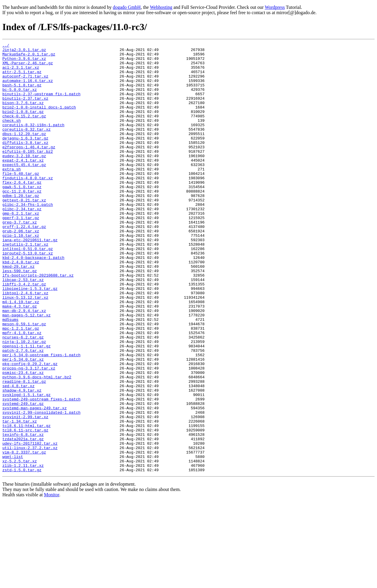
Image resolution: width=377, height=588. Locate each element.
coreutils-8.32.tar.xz (27, 147)
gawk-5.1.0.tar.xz (22, 216)
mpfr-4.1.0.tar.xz (22, 391)
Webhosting (161, 7)
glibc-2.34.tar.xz (22, 242)
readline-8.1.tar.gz (24, 449)
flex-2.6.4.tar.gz (22, 211)
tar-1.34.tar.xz (20, 497)
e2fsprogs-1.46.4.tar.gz (29, 168)
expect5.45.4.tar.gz (24, 189)
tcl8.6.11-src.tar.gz (25, 508)
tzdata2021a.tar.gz (23, 518)
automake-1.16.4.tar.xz (28, 88)
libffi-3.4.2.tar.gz (24, 333)
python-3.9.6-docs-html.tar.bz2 (37, 444)
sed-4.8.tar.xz (18, 455)
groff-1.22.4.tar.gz (24, 264)
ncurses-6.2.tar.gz (23, 396)
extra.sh (11, 195)
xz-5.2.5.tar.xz (20, 545)
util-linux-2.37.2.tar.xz (30, 529)
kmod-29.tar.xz (18, 311)
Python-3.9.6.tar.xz (24, 62)
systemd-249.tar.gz (23, 476)
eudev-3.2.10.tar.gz (24, 179)
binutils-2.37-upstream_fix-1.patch (41, 104)
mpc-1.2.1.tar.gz (21, 386)
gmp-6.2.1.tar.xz (21, 248)
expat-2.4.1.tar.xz (23, 184)
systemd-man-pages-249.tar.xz (34, 481)
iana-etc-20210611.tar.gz (30, 280)
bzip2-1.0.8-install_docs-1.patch (39, 120)
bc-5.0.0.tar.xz (20, 99)
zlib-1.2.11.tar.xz (23, 550)
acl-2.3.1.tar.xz (21, 73)
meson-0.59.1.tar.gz (24, 380)
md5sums (10, 375)
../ (6, 46)
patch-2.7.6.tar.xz (23, 412)
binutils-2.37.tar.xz (25, 110)
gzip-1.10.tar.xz (21, 274)
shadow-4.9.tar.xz (22, 460)
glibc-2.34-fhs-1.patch (28, 237)
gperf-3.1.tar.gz (21, 253)
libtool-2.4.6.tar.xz (25, 343)
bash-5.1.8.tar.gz (22, 94)
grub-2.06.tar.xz (21, 269)
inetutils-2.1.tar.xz (25, 285)
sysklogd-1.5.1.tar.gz (27, 465)
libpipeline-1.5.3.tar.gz (30, 338)
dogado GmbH (127, 7)
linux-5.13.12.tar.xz (25, 349)
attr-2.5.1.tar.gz (22, 78)
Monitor (52, 580)
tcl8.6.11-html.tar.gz (27, 502)
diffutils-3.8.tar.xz (25, 163)
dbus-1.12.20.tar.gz (24, 152)
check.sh (11, 136)
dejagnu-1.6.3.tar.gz (25, 157)
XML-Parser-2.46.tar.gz (28, 67)
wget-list (13, 540)
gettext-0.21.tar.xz (24, 232)
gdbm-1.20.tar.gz (21, 226)
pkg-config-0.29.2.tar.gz (30, 428)
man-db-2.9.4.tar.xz (24, 364)
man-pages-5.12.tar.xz (27, 370)
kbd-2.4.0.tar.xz (21, 306)
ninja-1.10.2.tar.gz (24, 402)
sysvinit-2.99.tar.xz (25, 492)
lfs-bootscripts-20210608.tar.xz (38, 322)
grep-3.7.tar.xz (20, 258)
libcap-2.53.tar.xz (23, 327)
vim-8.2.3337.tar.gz (24, 534)
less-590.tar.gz (20, 317)
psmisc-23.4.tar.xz (23, 439)
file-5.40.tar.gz (21, 200)
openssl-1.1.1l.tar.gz (27, 407)
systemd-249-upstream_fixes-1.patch (41, 471)
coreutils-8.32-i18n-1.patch (33, 142)
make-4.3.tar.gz (20, 359)
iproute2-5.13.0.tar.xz (28, 295)
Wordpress (275, 7)
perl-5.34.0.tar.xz (23, 423)
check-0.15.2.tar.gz (24, 131)
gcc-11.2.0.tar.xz (22, 221)
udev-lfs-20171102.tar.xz (30, 524)
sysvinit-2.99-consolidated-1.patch (41, 487)
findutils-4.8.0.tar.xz (28, 205)
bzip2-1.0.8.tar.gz (23, 126)
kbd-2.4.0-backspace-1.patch (33, 301)
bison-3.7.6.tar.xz (23, 115)
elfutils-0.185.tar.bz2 (28, 173)
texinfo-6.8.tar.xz (23, 513)
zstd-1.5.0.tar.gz (22, 556)
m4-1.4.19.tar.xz (21, 354)
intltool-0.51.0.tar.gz (28, 290)
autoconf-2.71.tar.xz (25, 83)
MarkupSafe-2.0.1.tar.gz (29, 57)
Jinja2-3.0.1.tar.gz (24, 51)
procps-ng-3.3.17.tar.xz (29, 433)
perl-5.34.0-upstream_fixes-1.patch (41, 418)
